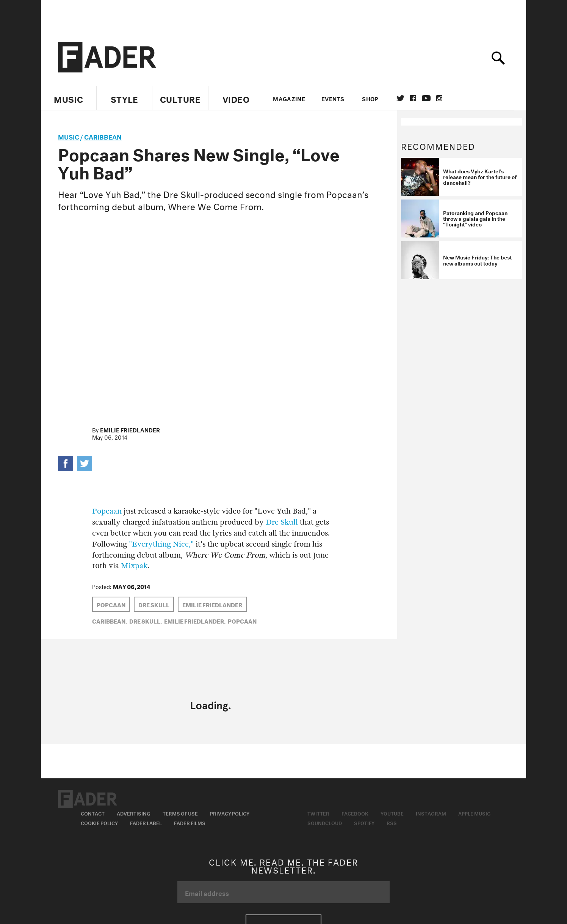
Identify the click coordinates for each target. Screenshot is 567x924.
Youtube (392, 813)
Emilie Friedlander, (195, 621)
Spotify (364, 822)
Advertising (134, 813)
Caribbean (103, 136)
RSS (392, 822)
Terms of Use (180, 813)
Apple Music (474, 813)
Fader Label (146, 822)
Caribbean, (110, 621)
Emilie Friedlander (130, 429)
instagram (445, 98)
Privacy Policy (230, 813)
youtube (432, 98)
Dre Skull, (146, 621)
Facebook (355, 813)
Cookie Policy (99, 822)
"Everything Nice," (161, 544)
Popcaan (107, 511)
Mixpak (134, 566)
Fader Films (190, 822)
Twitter (406, 98)
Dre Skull (282, 522)
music (69, 136)
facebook (419, 98)
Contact (93, 813)
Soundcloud (325, 822)
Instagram (431, 813)
